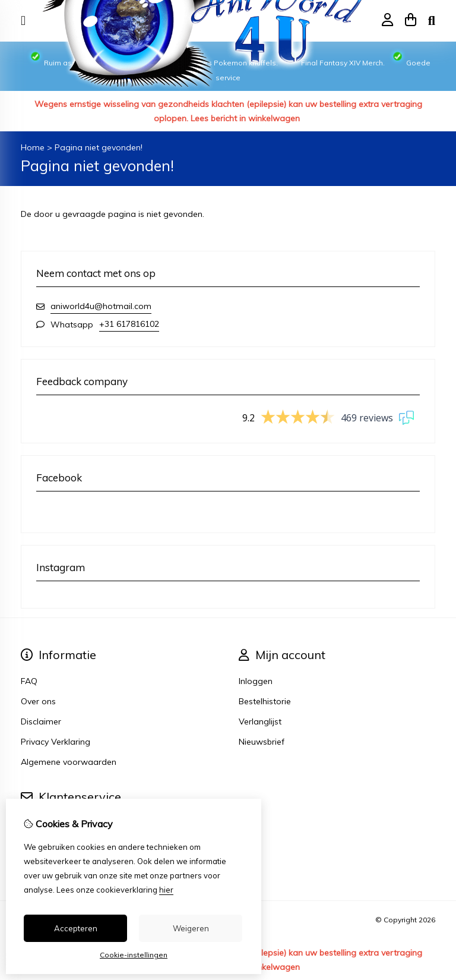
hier (166, 890)
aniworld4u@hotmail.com (101, 306)
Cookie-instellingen (134, 955)
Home (33, 147)
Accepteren (76, 928)
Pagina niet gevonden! (99, 147)
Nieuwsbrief (262, 742)
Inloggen (256, 681)
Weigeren (191, 928)
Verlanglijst (260, 721)
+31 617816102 (129, 324)
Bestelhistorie (265, 701)
